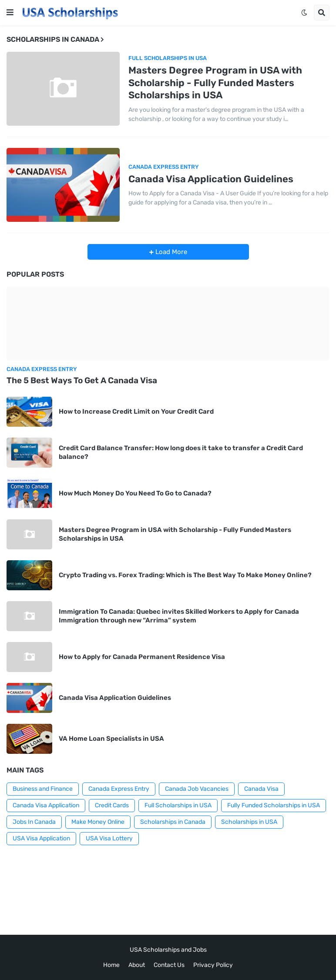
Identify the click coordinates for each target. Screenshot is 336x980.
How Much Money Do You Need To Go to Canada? (135, 493)
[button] (10, 13)
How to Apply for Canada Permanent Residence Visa (142, 657)
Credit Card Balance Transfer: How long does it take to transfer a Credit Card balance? (181, 452)
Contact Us (169, 965)
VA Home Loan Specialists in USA (111, 739)
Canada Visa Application (46, 805)
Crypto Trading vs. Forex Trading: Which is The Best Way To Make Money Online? (185, 575)
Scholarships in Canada (173, 822)
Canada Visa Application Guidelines (211, 179)
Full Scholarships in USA (178, 805)
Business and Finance (43, 789)
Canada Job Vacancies (197, 789)
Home (111, 965)
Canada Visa (261, 789)
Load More (170, 252)
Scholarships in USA (249, 822)
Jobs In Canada (34, 822)
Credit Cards (112, 805)
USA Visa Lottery (109, 838)
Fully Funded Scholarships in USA (274, 805)
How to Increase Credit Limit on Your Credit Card (136, 411)
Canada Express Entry (119, 789)
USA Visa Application (41, 838)
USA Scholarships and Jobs (168, 950)
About (137, 965)
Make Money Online (98, 822)
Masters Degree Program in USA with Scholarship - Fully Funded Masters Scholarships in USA (215, 83)
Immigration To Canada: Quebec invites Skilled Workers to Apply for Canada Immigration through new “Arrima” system (179, 616)
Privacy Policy (213, 965)
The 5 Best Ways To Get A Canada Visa (82, 380)
